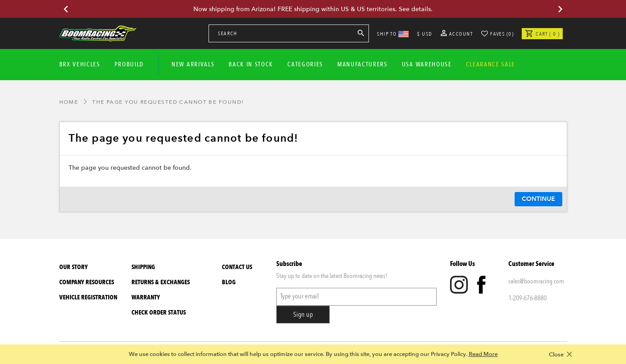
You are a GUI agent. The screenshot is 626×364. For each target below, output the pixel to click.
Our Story (74, 267)
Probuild (129, 64)
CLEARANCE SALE (491, 64)
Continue (538, 199)
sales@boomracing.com (536, 281)
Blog (229, 282)
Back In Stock (251, 64)
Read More (483, 354)
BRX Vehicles (80, 64)
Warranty (146, 297)
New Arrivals (193, 64)
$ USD (424, 34)
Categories (305, 64)
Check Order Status (159, 313)
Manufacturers (362, 64)
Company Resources (87, 282)
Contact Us (237, 267)
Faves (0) (502, 34)
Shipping (143, 267)
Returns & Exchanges (161, 282)
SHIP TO (393, 34)
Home (69, 102)
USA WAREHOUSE (427, 64)
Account (457, 34)
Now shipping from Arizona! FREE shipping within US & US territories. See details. (313, 9)
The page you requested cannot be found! (168, 102)
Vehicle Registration (88, 297)
